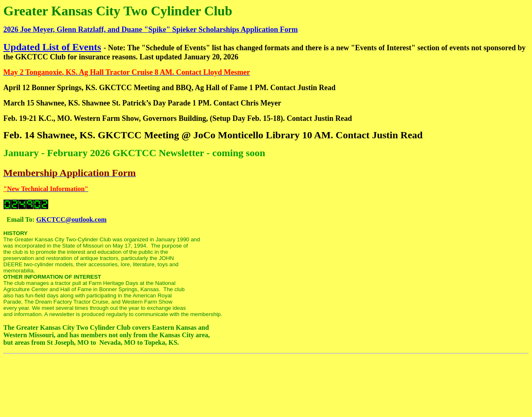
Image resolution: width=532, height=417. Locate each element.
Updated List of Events (52, 47)
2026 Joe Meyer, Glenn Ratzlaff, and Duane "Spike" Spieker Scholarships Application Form (151, 29)
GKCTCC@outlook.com (71, 220)
